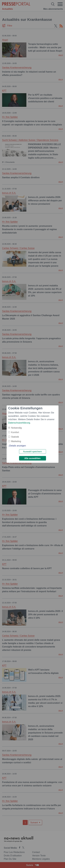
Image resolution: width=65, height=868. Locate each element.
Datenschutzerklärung (19, 423)
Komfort (15, 432)
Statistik (15, 437)
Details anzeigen (18, 446)
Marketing (16, 441)
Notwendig (16, 428)
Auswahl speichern (32, 452)
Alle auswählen (33, 458)
